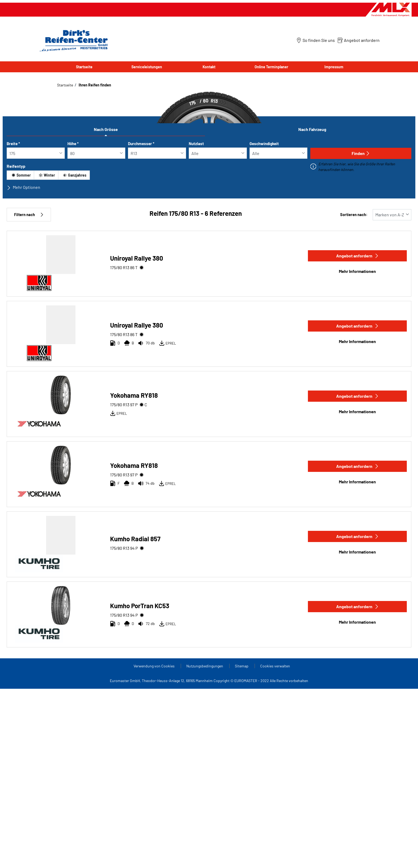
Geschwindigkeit (264, 144)
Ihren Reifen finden (95, 85)
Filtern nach (29, 215)
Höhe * (73, 144)
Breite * (13, 144)
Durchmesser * (141, 144)
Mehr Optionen (23, 187)
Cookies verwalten (275, 666)
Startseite (84, 67)
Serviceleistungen (147, 67)
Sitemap (242, 666)
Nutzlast (196, 144)
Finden (361, 153)
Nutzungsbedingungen (205, 666)
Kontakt (209, 67)
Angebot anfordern (357, 256)
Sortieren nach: (354, 215)
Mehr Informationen (357, 271)
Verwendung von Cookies (154, 666)
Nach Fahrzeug (312, 129)
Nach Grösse (106, 129)
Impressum (334, 67)
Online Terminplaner (271, 67)
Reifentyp (16, 166)
